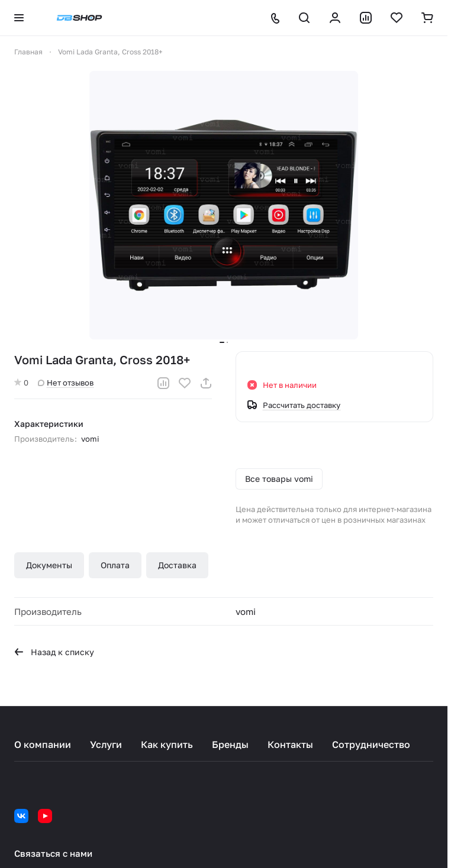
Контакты (290, 744)
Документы (49, 565)
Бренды (230, 744)
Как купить (167, 744)
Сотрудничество (371, 744)
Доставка (177, 565)
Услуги (106, 744)
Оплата (115, 565)
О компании (43, 744)
